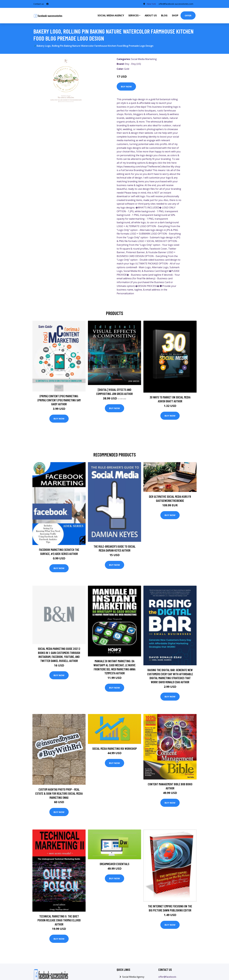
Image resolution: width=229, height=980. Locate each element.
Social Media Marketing (144, 59)
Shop (175, 15)
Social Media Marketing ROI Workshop (115, 748)
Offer (188, 15)
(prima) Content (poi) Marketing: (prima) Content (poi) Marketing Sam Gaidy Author (59, 400)
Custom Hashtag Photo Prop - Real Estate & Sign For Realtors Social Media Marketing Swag (59, 793)
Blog (164, 15)
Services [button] (133, 15)
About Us (151, 15)
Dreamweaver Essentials (114, 864)
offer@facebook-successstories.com (176, 4)
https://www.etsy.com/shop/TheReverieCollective (143, 167)
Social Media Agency (111, 15)
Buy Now (126, 86)
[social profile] (47, 4)
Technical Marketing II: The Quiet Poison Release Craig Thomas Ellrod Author (59, 920)
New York (151, 4)
